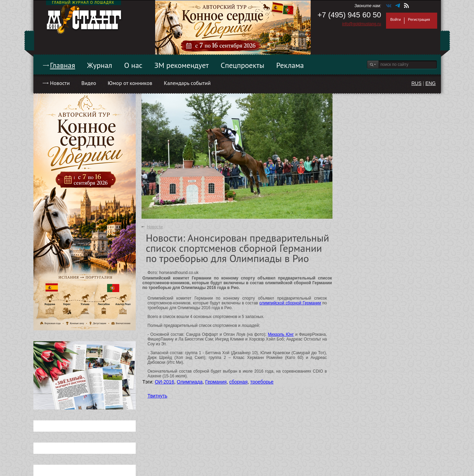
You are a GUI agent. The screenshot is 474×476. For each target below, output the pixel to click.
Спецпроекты (242, 65)
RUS (416, 83)
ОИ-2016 (165, 382)
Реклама (290, 65)
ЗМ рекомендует (182, 65)
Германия (216, 382)
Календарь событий (187, 83)
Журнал (100, 65)
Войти (396, 19)
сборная (238, 382)
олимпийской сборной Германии (290, 303)
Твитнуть (158, 396)
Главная (63, 65)
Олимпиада (190, 382)
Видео (88, 83)
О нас (133, 65)
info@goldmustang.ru (361, 24)
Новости (60, 83)
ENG (430, 83)
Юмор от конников (130, 83)
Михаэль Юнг (281, 334)
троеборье (262, 382)
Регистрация (419, 19)
